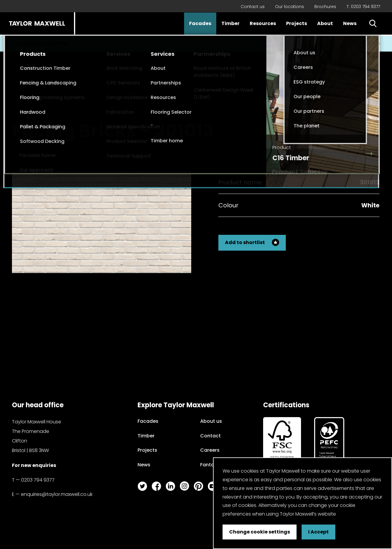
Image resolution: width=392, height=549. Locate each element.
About (325, 23)
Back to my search (349, 125)
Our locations (290, 7)
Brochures (325, 7)
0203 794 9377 (38, 480)
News (350, 23)
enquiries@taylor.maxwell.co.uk (57, 494)
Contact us (253, 7)
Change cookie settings (260, 532)
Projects (297, 23)
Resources (263, 23)
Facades (200, 23)
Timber (230, 23)
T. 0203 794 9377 (363, 7)
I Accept (318, 532)
